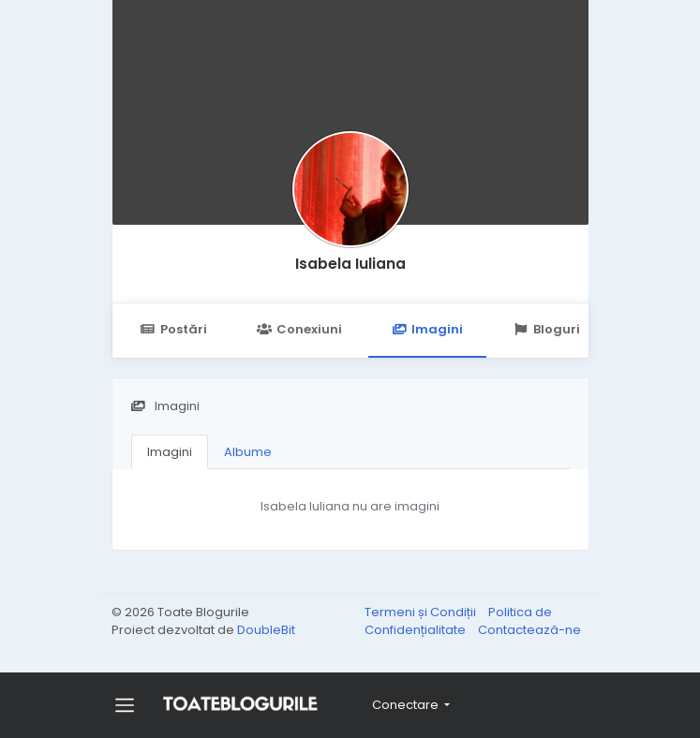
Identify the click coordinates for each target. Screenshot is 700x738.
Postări (174, 329)
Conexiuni (299, 329)
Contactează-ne (529, 630)
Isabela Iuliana (350, 264)
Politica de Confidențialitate (458, 621)
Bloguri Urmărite (577, 329)
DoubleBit (266, 630)
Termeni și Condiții (422, 612)
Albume (248, 452)
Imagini (427, 329)
